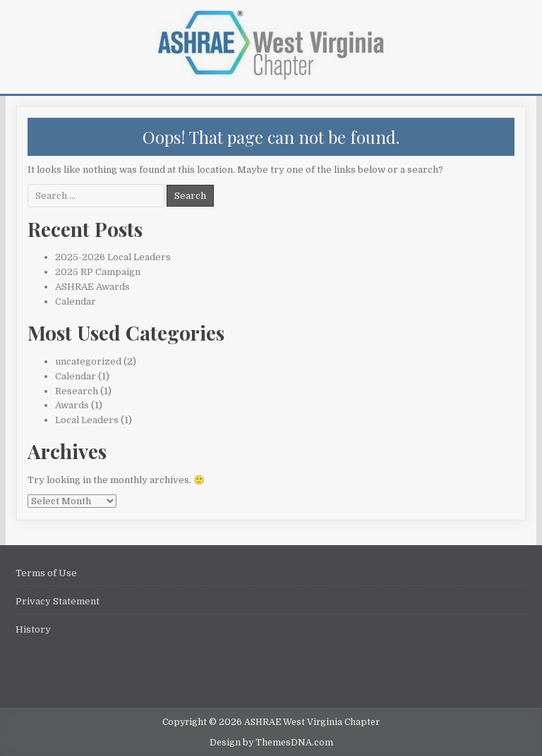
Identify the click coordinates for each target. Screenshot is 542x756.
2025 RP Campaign (98, 272)
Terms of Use (46, 573)
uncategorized (88, 361)
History (33, 629)
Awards (72, 405)
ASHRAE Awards (92, 287)
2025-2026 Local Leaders (113, 257)
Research (77, 391)
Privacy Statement (58, 601)
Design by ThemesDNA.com (271, 743)
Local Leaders (87, 420)
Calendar (76, 301)
